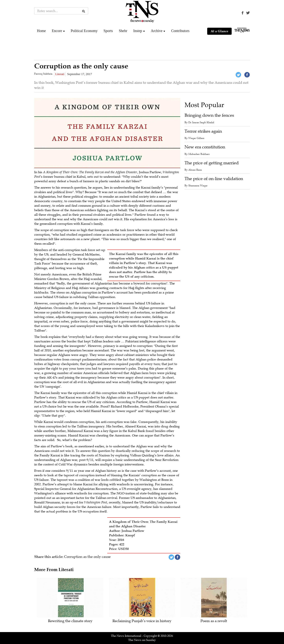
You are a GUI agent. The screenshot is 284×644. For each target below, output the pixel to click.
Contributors (180, 31)
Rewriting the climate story (70, 621)
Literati (60, 74)
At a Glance (219, 31)
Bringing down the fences (209, 115)
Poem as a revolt (214, 621)
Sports (108, 31)
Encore (57, 31)
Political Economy (84, 31)
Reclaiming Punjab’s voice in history (142, 621)
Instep (138, 31)
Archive (157, 31)
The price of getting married (212, 163)
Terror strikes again (203, 131)
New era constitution (205, 147)
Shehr (123, 31)
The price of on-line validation (214, 179)
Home (41, 31)
